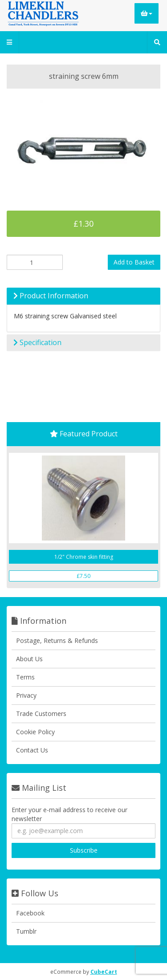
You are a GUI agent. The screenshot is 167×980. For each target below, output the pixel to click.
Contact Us (32, 750)
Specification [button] (37, 342)
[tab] (83, 296)
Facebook (30, 913)
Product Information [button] (51, 296)
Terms (25, 677)
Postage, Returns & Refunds (57, 640)
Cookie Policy (35, 732)
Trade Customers (41, 714)
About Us (29, 659)
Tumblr (26, 931)
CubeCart (104, 972)
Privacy (26, 695)
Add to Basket (134, 262)
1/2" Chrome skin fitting (84, 557)
